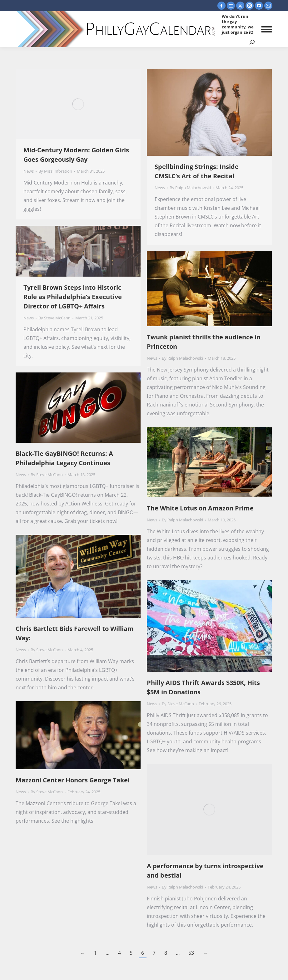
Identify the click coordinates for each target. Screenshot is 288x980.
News (29, 171)
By (55, 171)
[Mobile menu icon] (267, 29)
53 (191, 953)
